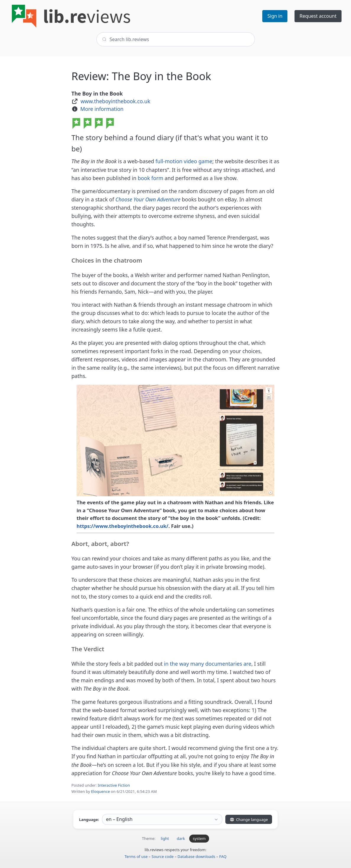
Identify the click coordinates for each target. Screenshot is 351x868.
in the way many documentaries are (208, 664)
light (165, 838)
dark (181, 838)
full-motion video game (184, 161)
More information (102, 109)
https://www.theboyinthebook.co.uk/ (122, 526)
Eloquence (100, 791)
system (199, 838)
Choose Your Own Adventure (148, 199)
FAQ (223, 856)
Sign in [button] (275, 16)
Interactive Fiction (114, 785)
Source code (163, 856)
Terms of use (136, 856)
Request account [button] (318, 16)
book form (151, 178)
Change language (249, 819)
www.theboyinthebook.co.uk (115, 101)
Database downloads (196, 856)
